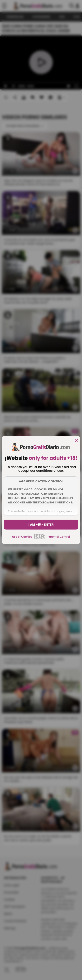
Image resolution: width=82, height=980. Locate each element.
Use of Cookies (22, 537)
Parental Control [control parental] (59, 537)
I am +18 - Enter (41, 525)
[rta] (40, 538)
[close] (77, 441)
